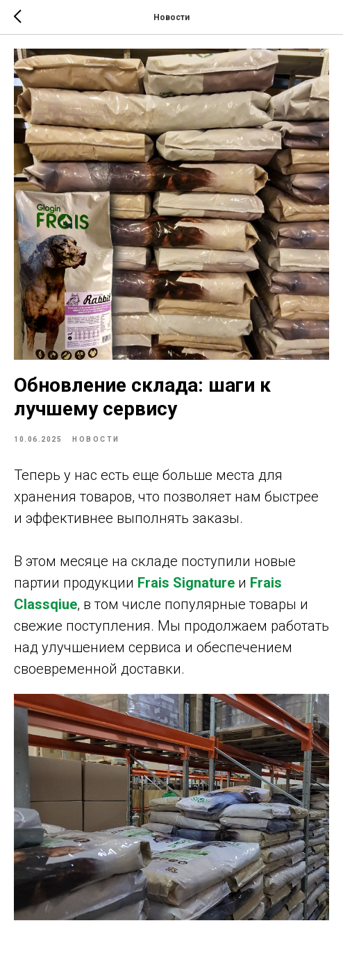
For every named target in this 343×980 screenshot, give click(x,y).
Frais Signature (186, 583)
